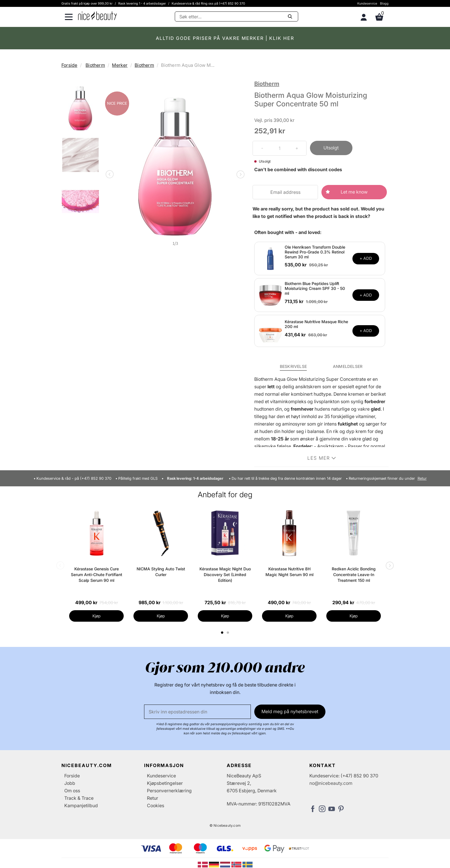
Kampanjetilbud (81, 805)
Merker (120, 65)
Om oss (72, 791)
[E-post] (197, 712)
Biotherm (95, 65)
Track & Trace (79, 798)
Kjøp (96, 616)
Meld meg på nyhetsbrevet (290, 711)
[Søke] (236, 16)
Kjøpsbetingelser (165, 783)
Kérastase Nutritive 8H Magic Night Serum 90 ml (289, 572)
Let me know (354, 192)
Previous (111, 175)
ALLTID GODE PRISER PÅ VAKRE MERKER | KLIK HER (225, 38)
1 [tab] (222, 633)
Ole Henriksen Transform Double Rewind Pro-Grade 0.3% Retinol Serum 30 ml (315, 252)
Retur (422, 478)
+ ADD (366, 258)
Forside (69, 65)
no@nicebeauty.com (331, 783)
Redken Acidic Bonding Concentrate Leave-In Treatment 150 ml (354, 575)
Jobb (70, 783)
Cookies (156, 805)
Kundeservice (367, 3)
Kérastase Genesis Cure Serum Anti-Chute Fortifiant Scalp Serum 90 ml (97, 575)
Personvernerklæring (169, 791)
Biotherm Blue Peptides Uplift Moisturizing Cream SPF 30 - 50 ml (315, 288)
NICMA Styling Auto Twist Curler (161, 572)
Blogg (384, 3)
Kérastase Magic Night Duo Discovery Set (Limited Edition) (225, 575)
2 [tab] (229, 633)
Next (239, 175)
